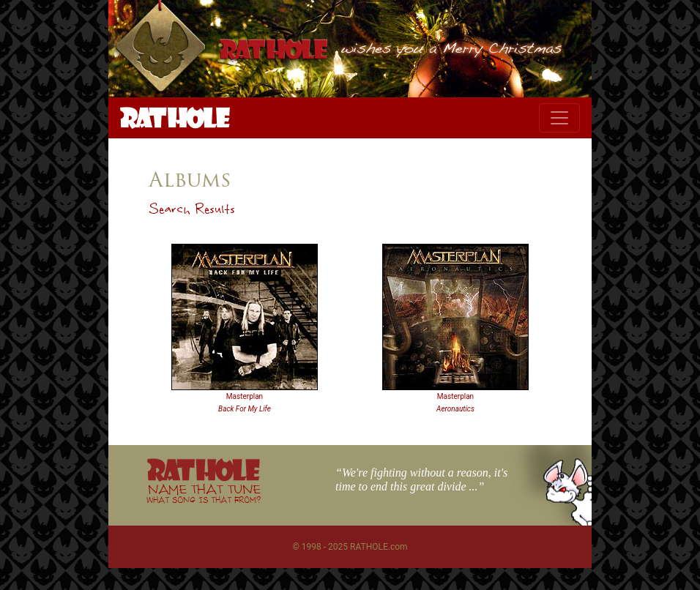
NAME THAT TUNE (204, 493)
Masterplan (245, 396)
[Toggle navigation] (559, 118)
